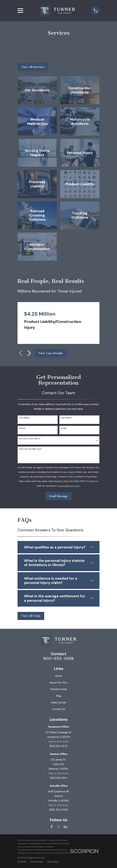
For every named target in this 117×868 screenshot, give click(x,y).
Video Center (58, 702)
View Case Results (51, 353)
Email (63, 428)
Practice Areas (59, 689)
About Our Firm (58, 683)
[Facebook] (52, 827)
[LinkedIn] (65, 827)
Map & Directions (58, 741)
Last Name (66, 418)
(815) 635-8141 (58, 778)
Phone (22, 428)
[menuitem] (22, 862)
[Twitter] (58, 827)
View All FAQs (31, 616)
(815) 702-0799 (58, 810)
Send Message (58, 496)
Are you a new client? (30, 439)
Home (58, 676)
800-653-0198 (58, 659)
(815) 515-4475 (58, 746)
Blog (59, 696)
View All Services (33, 67)
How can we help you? (30, 449)
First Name (24, 418)
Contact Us (59, 709)
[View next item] (29, 353)
